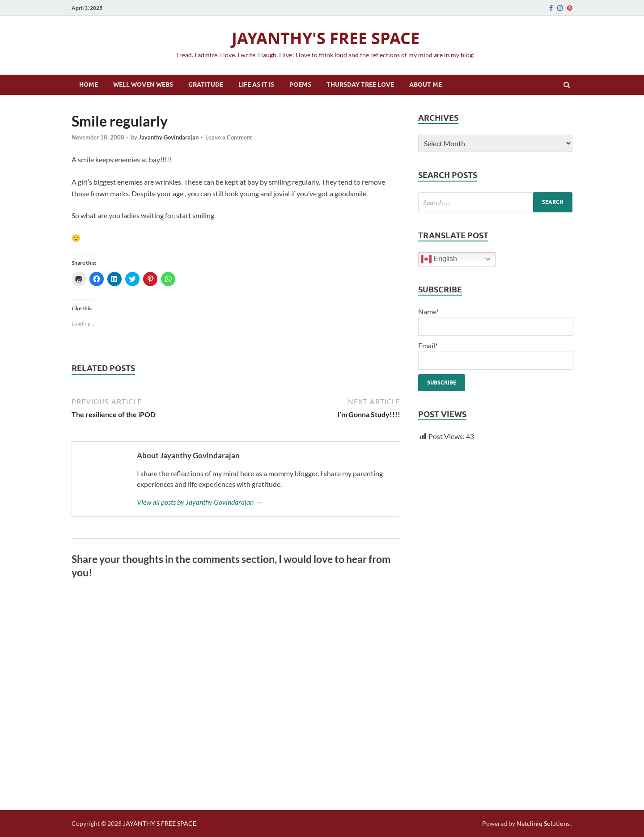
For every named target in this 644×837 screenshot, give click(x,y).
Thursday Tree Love (360, 85)
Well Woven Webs (143, 85)
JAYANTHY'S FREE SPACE (326, 38)
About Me (426, 85)
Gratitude (206, 85)
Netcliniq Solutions (543, 823)
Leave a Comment (229, 137)
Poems (300, 85)
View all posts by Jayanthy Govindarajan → (199, 502)
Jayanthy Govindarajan (169, 137)
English (439, 259)
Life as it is (256, 85)
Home (89, 85)
